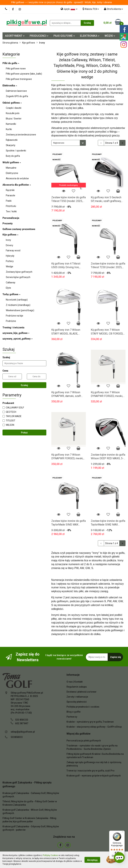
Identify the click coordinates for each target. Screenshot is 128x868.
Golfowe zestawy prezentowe (19, 229)
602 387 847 (22, 723)
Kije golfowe (10, 235)
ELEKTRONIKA (90, 36)
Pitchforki (11, 206)
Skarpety (11, 145)
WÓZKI (110, 36)
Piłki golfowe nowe (16, 69)
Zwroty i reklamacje (77, 697)
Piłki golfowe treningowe (19, 79)
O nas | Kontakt (74, 682)
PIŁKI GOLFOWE (64, 36)
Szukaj (24, 385)
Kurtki (9, 129)
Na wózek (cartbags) (17, 300)
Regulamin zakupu (77, 687)
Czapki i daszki (14, 108)
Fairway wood (13, 250)
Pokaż (24, 433)
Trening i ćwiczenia (13, 328)
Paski (9, 201)
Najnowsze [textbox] (59, 143)
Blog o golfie (73, 712)
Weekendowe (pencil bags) (20, 310)
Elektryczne (12, 173)
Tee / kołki (11, 211)
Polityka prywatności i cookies (83, 707)
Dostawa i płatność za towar (81, 692)
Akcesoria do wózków (17, 178)
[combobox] (69, 143)
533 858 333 (22, 720)
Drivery (9, 245)
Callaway (11, 282)
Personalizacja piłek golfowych (84, 741)
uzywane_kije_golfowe (16, 333)
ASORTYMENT (15, 36)
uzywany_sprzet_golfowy (18, 339)
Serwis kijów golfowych (18, 277)
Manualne (11, 168)
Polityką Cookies (50, 855)
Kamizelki (11, 124)
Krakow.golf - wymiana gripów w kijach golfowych (94, 776)
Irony (8, 240)
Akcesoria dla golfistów (17, 185)
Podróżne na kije (14, 316)
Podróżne (11, 321)
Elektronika (10, 86)
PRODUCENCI (39, 36)
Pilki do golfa (11, 63)
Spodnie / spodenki (16, 151)
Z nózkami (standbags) (18, 305)
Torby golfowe (11, 294)
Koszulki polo (13, 113)
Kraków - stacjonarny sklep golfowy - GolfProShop (94, 727)
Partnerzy (72, 717)
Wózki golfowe (12, 162)
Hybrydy (10, 256)
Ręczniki (10, 190)
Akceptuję (92, 860)
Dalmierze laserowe (16, 91)
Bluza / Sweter (14, 119)
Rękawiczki (12, 140)
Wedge (9, 266)
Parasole (10, 195)
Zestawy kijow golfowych (19, 272)
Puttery (10, 261)
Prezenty (8, 223)
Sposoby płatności (77, 702)
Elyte (8, 288)
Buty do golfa (13, 156)
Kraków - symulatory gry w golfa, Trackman (90, 722)
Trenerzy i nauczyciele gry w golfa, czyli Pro (90, 771)
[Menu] (123, 833)
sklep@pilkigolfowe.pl (23, 732)
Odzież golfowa (12, 103)
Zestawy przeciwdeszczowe (21, 135)
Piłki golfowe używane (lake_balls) (24, 74)
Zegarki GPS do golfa (17, 96)
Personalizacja (11, 218)
